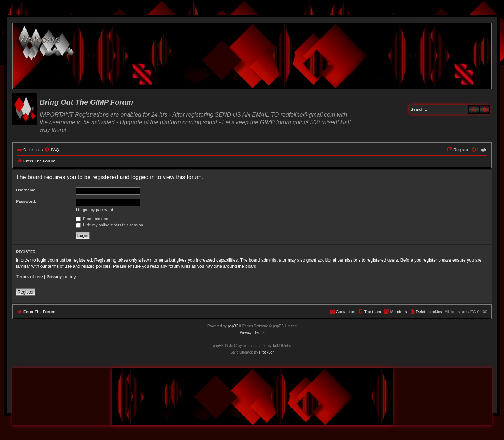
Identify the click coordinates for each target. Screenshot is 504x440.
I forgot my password (94, 210)
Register (26, 292)
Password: (26, 201)
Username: (26, 190)
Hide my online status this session (110, 225)
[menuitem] (52, 150)
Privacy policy (61, 277)
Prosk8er (266, 352)
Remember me (93, 219)
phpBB (233, 326)
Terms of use (29, 277)
